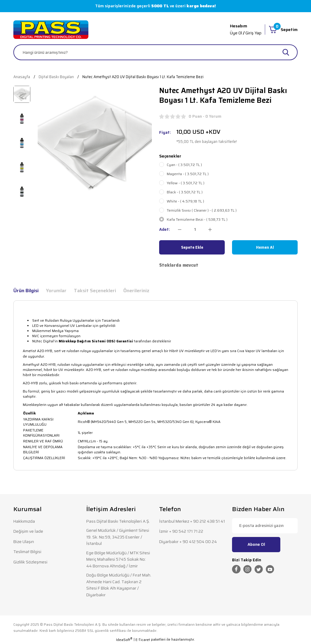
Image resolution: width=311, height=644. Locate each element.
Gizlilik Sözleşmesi (30, 562)
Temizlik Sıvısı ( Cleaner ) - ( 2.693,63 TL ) (202, 210)
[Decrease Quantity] (180, 229)
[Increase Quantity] (210, 229)
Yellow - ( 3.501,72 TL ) (186, 183)
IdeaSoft (124, 640)
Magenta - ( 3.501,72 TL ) (188, 174)
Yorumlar (56, 291)
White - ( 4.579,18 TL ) (185, 201)
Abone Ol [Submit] (256, 544)
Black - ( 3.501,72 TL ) (185, 192)
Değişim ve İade (28, 531)
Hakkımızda (24, 521)
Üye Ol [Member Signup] (236, 33)
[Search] (155, 52)
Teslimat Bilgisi (27, 552)
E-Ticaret (143, 640)
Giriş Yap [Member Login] (253, 33)
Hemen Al (265, 247)
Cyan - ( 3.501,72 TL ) (184, 165)
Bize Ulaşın (24, 542)
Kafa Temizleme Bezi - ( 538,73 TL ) (197, 220)
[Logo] (51, 30)
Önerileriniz (136, 291)
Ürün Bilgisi (26, 291)
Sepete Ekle (192, 247)
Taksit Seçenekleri (95, 291)
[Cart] (283, 29)
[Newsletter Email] (265, 526)
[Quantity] (195, 229)
